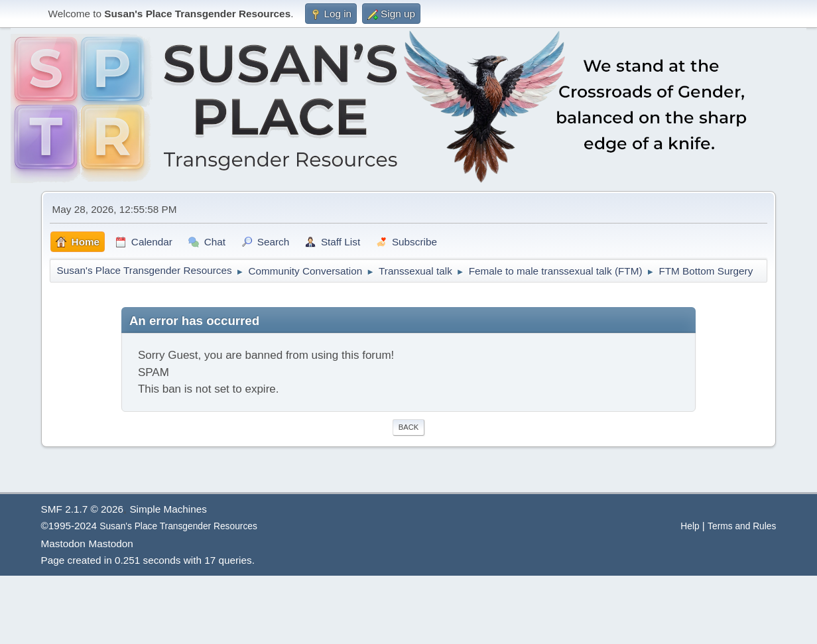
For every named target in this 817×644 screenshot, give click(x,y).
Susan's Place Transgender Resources (178, 526)
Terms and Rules (742, 526)
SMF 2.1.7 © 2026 (82, 509)
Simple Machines (168, 509)
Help (690, 526)
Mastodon (63, 544)
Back (408, 427)
